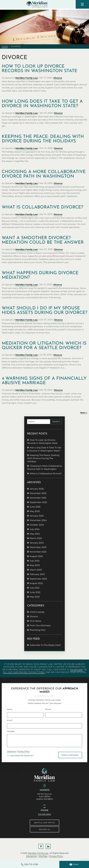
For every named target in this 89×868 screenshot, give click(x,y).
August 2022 (36, 583)
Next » (84, 413)
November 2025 (38, 498)
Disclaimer (12, 751)
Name (10, 709)
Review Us (44, 829)
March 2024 (36, 538)
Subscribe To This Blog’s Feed (45, 645)
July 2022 (35, 588)
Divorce (58, 78)
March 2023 (36, 570)
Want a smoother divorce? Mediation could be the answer (43, 240)
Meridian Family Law (27, 78)
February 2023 (37, 574)
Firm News (35, 621)
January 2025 (37, 516)
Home (5, 46)
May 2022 (35, 597)
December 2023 (38, 547)
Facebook (41, 846)
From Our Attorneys (40, 626)
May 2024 (35, 534)
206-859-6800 (77, 670)
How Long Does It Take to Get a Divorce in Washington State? (42, 104)
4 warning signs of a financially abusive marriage (44, 381)
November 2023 (38, 552)
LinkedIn (48, 846)
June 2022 (35, 592)
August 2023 (36, 556)
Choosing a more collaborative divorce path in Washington (44, 174)
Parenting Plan (38, 630)
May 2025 (35, 511)
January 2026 (37, 489)
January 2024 (37, 543)
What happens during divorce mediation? (40, 275)
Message (11, 731)
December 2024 (38, 520)
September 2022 (38, 579)
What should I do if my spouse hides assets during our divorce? (44, 311)
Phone (48, 709)
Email (76, 864)
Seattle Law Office (44, 823)
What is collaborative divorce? (42, 207)
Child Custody (37, 612)
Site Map (43, 856)
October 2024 (37, 525)
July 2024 (35, 529)
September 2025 (38, 502)
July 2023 (35, 561)
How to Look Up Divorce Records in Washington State (40, 69)
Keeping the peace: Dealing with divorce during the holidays (43, 139)
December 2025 (38, 493)
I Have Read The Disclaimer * (22, 756)
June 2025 (35, 507)
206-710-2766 (31, 864)
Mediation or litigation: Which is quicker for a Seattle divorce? (44, 346)
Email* (10, 720)
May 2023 (35, 565)
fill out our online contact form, (24, 672)
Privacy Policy (24, 751)
